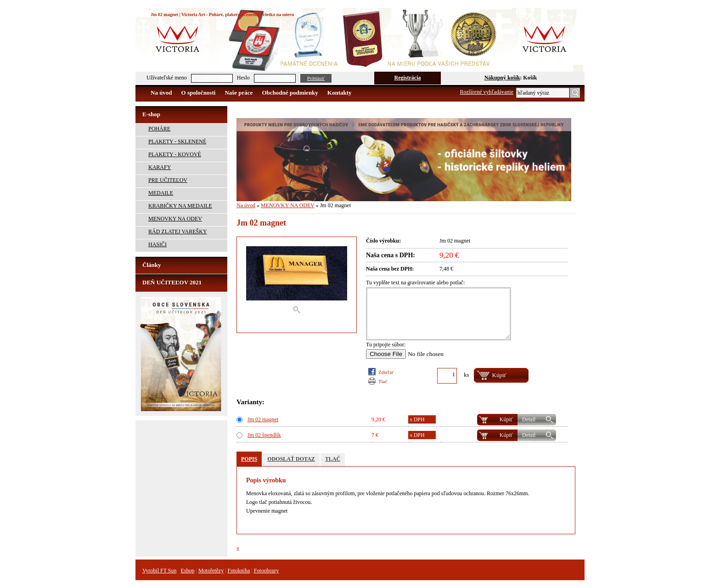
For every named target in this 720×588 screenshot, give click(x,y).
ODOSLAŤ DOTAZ (291, 459)
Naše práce (239, 93)
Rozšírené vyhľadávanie (487, 92)
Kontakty (340, 93)
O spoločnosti (199, 93)
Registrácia (408, 78)
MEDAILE (161, 193)
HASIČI (157, 244)
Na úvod (161, 93)
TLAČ (383, 381)
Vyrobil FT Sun (159, 571)
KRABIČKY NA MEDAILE (180, 206)
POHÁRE (159, 129)
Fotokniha (239, 571)
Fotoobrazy (267, 571)
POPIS (249, 459)
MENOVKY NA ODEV (175, 219)
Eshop (187, 571)
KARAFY (160, 167)
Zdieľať (386, 372)
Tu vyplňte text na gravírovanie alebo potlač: (416, 283)
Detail (529, 419)
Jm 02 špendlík (264, 435)
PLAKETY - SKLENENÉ (177, 141)
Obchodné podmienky (290, 93)
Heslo (243, 78)
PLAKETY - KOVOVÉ (175, 154)
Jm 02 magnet (263, 419)
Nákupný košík (502, 78)
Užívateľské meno (167, 78)
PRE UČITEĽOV (168, 180)
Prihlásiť (316, 78)
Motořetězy (211, 571)
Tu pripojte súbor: (386, 345)
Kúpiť (506, 419)
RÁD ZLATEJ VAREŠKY (178, 232)
